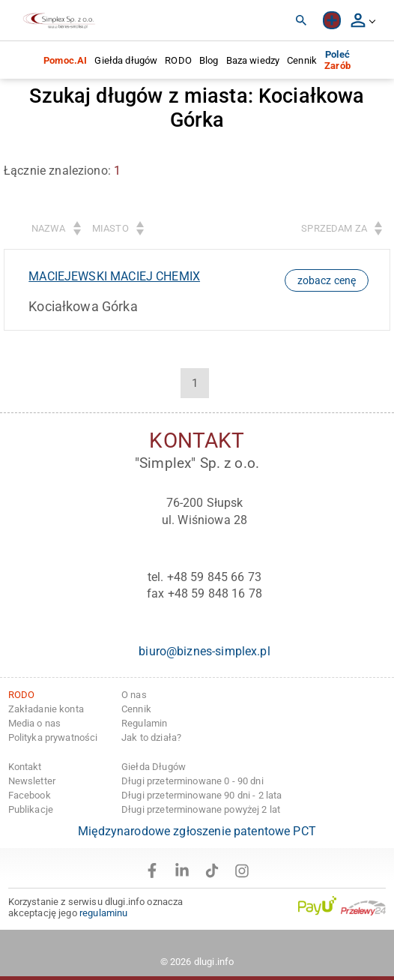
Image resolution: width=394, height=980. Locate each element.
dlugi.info (214, 962)
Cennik (302, 60)
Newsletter (32, 781)
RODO (178, 60)
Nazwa (49, 228)
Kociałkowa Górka (83, 306)
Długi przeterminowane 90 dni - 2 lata (202, 795)
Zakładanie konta (46, 709)
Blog (209, 60)
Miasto (110, 228)
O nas (134, 695)
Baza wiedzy (253, 60)
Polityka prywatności (53, 737)
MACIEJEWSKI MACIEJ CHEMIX (114, 276)
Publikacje (31, 809)
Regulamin (144, 723)
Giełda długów (126, 60)
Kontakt (25, 767)
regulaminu (104, 913)
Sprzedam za (334, 228)
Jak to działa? (151, 737)
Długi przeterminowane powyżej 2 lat (201, 809)
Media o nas (35, 723)
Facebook (30, 795)
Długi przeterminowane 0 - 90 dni (193, 781)
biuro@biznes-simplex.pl (204, 651)
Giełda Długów (154, 767)
